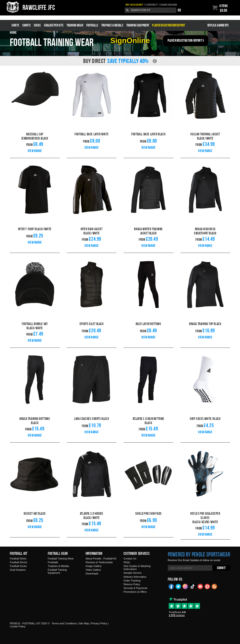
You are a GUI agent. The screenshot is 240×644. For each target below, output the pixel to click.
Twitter (178, 586)
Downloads (92, 574)
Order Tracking (132, 581)
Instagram (185, 586)
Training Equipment (138, 25)
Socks (37, 25)
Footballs (92, 25)
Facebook (171, 586)
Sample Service (133, 573)
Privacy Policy (99, 623)
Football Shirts (18, 559)
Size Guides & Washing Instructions (137, 568)
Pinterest (207, 586)
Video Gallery (93, 570)
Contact (152, 5)
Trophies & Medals (112, 25)
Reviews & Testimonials (99, 562)
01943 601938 (169, 5)
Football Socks (18, 566)
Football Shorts (19, 562)
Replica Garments (218, 25)
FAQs (127, 562)
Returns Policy (132, 584)
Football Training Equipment (57, 571)
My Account (134, 5)
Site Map (84, 623)
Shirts (15, 25)
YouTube (200, 586)
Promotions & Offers (135, 592)
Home (13, 32)
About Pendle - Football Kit (101, 559)
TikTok (193, 586)
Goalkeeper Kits (54, 25)
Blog (214, 586)
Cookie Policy (18, 626)
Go (179, 10)
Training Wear (75, 25)
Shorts (26, 25)
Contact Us (130, 559)
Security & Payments (135, 588)
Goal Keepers (18, 570)
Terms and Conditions (64, 623)
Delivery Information (135, 577)
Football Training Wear (61, 559)
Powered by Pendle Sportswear (199, 554)
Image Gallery (94, 566)
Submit (221, 568)
